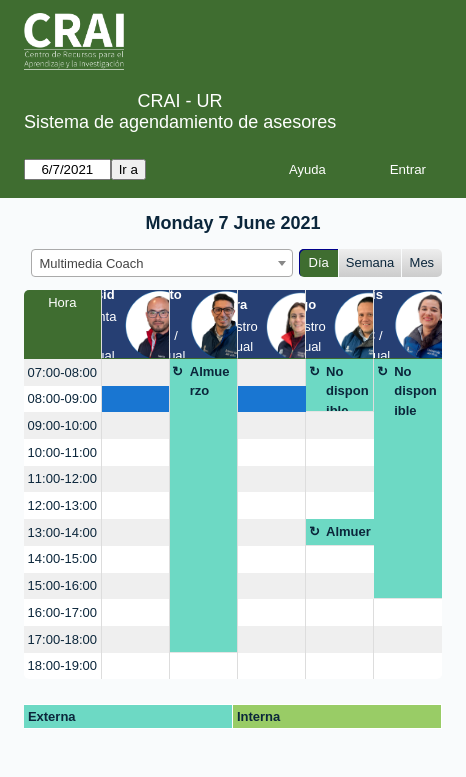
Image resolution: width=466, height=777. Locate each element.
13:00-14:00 (62, 532)
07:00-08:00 (62, 372)
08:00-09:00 (62, 398)
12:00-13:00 (62, 505)
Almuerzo (210, 381)
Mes (422, 262)
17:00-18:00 (62, 639)
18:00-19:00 (62, 665)
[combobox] (162, 263)
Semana (370, 262)
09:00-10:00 (62, 425)
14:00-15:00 (62, 558)
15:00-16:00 (62, 585)
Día (319, 262)
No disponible (347, 388)
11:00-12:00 (62, 478)
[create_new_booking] (135, 372)
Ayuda (307, 169)
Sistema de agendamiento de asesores (180, 122)
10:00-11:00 (62, 452)
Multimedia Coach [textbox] (92, 263)
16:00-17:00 (62, 612)
